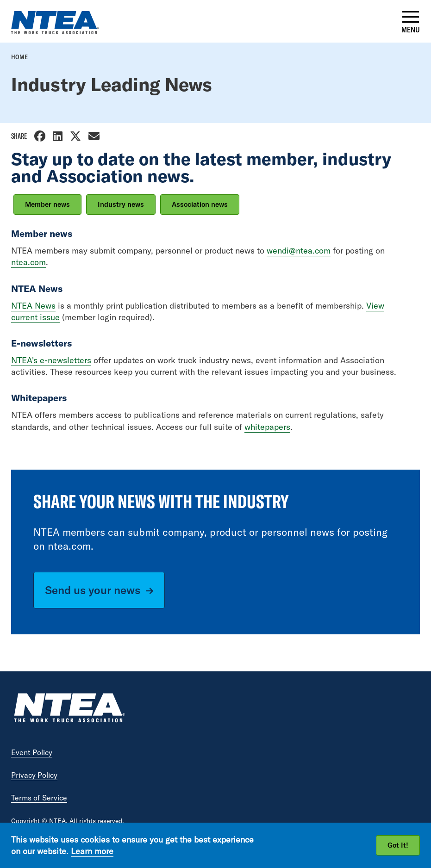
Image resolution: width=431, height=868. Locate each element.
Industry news (121, 204)
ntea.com (28, 262)
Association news (200, 204)
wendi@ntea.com (299, 251)
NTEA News (33, 306)
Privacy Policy (34, 775)
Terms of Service (39, 798)
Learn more (92, 851)
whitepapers (267, 427)
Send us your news (93, 590)
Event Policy (32, 752)
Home (19, 57)
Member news (47, 204)
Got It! (398, 845)
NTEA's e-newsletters (51, 360)
